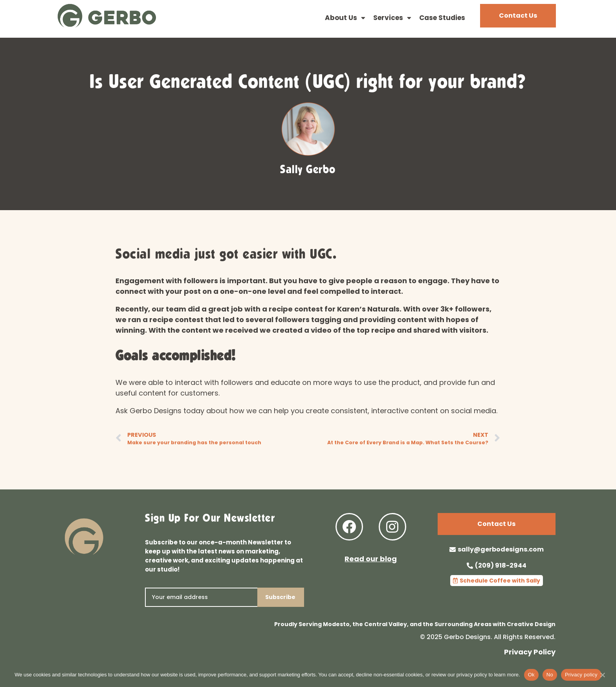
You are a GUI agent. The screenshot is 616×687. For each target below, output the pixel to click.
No (550, 675)
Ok (531, 675)
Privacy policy (581, 675)
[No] (602, 679)
